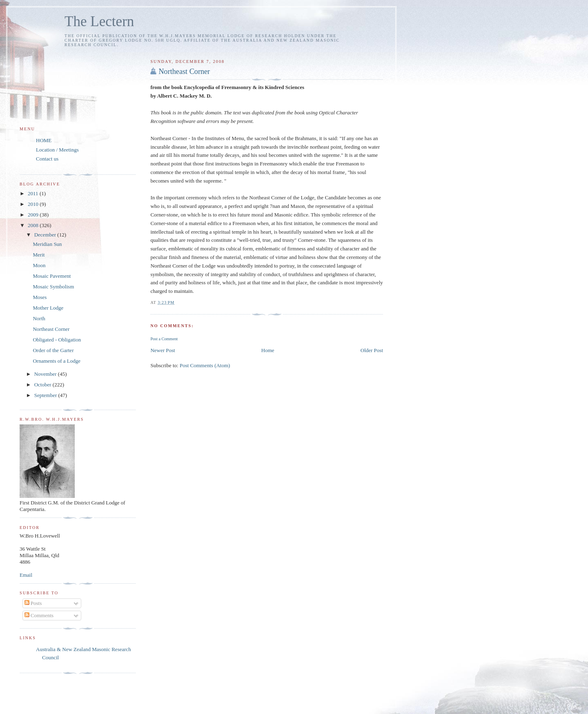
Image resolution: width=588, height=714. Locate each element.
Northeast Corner (184, 71)
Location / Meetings (57, 150)
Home (268, 350)
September (46, 395)
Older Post (372, 350)
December (46, 235)
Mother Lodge (48, 308)
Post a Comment (164, 339)
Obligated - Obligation (57, 340)
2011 (34, 193)
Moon (39, 265)
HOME (44, 140)
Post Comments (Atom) (205, 365)
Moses (40, 297)
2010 (34, 204)
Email (26, 575)
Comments (39, 615)
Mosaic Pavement (52, 276)
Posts (33, 603)
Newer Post (163, 350)
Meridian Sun (47, 244)
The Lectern (99, 21)
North (39, 318)
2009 (34, 215)
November (46, 374)
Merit (39, 255)
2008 (34, 225)
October (43, 385)
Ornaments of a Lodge (57, 361)
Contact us (47, 159)
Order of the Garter (53, 350)
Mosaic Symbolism (53, 287)
